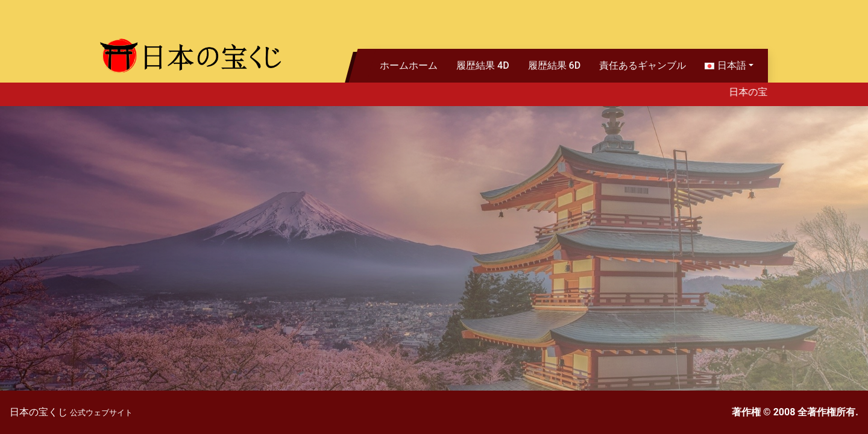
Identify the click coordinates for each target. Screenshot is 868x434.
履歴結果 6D (555, 65)
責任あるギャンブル (643, 65)
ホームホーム (409, 65)
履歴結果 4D (483, 65)
